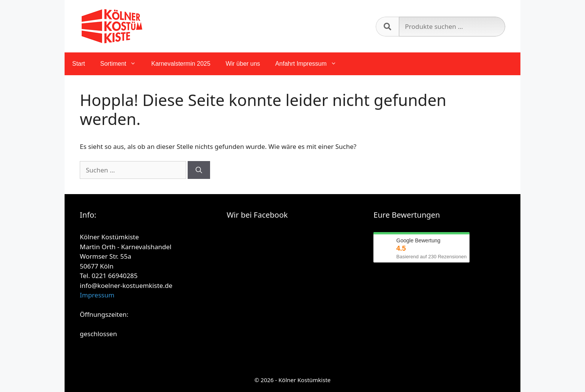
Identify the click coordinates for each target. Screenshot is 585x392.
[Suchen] (199, 170)
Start (79, 64)
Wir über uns (243, 64)
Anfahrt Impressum (310, 64)
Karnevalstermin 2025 (181, 64)
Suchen (387, 27)
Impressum (97, 295)
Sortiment (122, 64)
